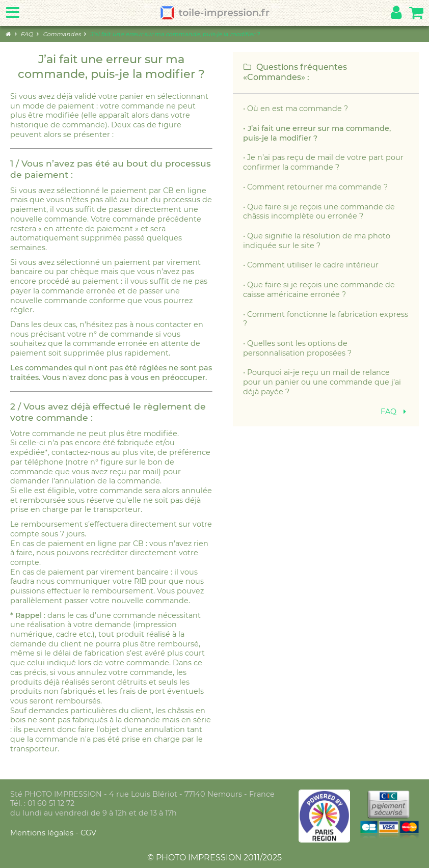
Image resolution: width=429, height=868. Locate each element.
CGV (88, 833)
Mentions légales (43, 833)
